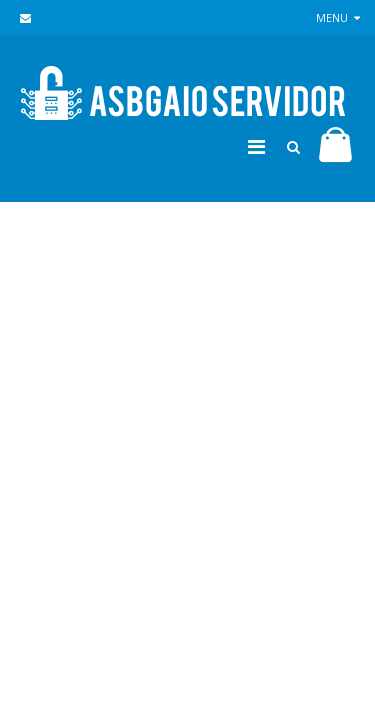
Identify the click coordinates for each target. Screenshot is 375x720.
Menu (338, 17)
